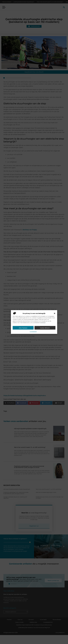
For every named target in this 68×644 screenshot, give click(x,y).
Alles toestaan (23, 328)
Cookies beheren (45, 328)
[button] (55, 313)
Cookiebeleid (33, 332)
